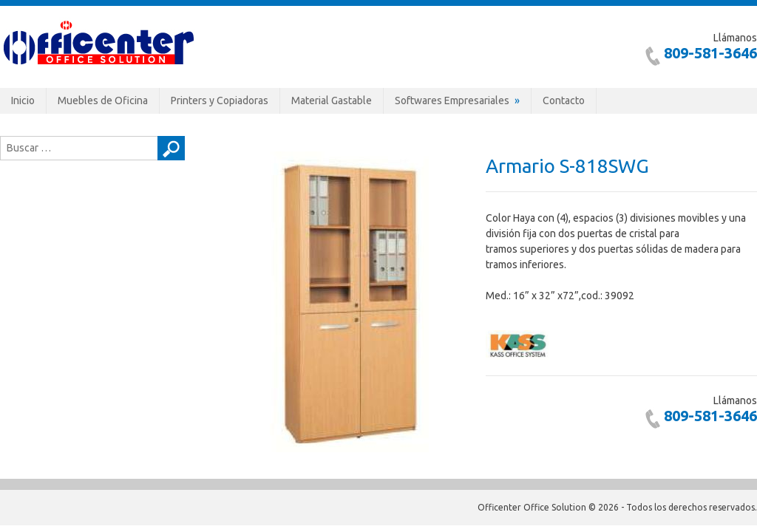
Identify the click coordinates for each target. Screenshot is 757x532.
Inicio (23, 100)
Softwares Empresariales (452, 100)
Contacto (564, 100)
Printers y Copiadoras (220, 100)
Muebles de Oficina (103, 100)
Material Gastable (332, 100)
